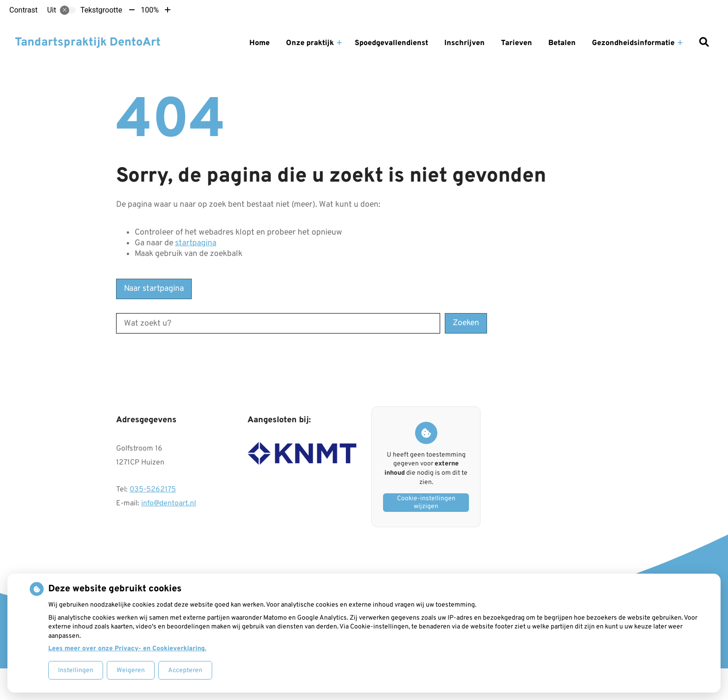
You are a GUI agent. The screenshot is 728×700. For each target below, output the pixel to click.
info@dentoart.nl (169, 504)
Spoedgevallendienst (391, 43)
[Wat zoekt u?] (278, 323)
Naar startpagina (154, 289)
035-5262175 (153, 490)
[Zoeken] (704, 43)
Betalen (562, 43)
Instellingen (76, 671)
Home (260, 43)
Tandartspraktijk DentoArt (88, 43)
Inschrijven (465, 43)
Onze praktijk (310, 43)
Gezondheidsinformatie (633, 43)
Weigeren (131, 671)
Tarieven (517, 43)
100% (150, 10)
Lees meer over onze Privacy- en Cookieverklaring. (127, 649)
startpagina (196, 243)
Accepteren (185, 671)
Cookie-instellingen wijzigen (426, 503)
